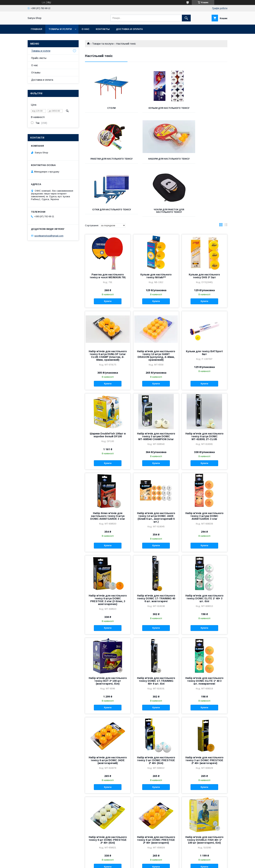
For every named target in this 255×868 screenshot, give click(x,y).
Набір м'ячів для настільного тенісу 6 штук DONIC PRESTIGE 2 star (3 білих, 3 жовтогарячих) (108, 552)
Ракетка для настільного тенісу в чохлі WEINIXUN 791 (108, 228)
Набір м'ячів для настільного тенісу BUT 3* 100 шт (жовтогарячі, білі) (108, 633)
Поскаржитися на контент (120, 863)
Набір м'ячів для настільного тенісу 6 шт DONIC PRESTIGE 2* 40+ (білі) (108, 792)
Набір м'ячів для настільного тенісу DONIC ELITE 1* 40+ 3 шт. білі (204, 550)
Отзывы (36, 73)
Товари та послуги (103, 44)
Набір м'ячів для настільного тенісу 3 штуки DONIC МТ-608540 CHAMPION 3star (156, 388)
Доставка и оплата (129, 29)
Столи (107, 108)
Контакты (103, 29)
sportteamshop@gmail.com (49, 236)
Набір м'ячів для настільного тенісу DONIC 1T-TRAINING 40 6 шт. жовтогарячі (156, 550)
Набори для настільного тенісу (107, 163)
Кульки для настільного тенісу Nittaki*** (156, 228)
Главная (36, 29)
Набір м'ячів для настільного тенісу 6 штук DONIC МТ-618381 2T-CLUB (204, 388)
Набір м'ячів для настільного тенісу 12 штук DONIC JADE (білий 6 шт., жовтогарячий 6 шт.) (156, 469)
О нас (86, 29)
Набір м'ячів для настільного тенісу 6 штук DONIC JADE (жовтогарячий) (108, 712)
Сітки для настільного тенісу (156, 163)
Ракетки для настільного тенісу (205, 109)
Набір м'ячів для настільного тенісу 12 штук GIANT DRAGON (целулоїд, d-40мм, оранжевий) (156, 307)
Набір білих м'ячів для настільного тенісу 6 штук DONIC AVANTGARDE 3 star (108, 468)
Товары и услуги (60, 29)
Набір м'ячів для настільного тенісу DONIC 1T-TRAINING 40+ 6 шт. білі (156, 633)
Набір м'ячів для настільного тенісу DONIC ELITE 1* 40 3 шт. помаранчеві (204, 633)
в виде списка (226, 177)
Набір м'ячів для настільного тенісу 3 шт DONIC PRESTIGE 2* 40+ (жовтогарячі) (204, 712)
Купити (108, 253)
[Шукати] (186, 18)
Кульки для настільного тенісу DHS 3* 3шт (204, 228)
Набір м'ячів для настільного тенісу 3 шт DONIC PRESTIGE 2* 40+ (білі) (156, 712)
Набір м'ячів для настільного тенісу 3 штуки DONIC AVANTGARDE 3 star (204, 468)
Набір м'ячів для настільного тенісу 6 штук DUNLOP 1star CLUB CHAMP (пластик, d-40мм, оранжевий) (108, 307)
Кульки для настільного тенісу (156, 109)
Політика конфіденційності (148, 863)
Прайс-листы (39, 58)
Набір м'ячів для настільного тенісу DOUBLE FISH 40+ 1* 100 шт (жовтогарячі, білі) (204, 792)
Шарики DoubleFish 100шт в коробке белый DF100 (108, 387)
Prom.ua (144, 860)
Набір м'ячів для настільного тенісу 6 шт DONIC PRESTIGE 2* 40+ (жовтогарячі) (156, 792)
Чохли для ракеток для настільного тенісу (205, 163)
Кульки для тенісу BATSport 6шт (204, 304)
